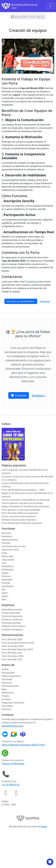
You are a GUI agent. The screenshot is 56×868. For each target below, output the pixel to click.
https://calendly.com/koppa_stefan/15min (23, 745)
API (3, 590)
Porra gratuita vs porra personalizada (21, 510)
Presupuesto (8, 673)
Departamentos (10, 540)
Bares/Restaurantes (12, 609)
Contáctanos (32, 282)
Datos (5, 593)
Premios (6, 583)
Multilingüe (8, 570)
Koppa (44, 826)
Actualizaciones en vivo (14, 546)
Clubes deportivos (11, 613)
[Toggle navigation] (50, 6)
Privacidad (7, 706)
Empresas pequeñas (12, 616)
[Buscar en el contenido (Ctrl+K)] (28, 17)
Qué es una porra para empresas (19, 516)
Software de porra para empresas (19, 520)
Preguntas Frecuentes (13, 703)
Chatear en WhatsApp (13, 764)
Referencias (8, 693)
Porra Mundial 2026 (12, 639)
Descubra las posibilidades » (21, 301)
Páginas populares (11, 676)
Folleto (5, 669)
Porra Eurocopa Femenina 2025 (18, 643)
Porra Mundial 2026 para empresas (20, 513)
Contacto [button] (19, 395)
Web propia (8, 556)
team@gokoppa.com (12, 726)
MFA (4, 599)
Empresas (45, 301)
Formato (6, 543)
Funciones (7, 679)
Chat (4, 563)
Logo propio (8, 560)
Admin (5, 596)
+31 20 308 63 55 (10, 785)
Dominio (6, 576)
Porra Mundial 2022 (12, 653)
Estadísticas (8, 566)
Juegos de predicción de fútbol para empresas (25, 506)
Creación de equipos (12, 629)
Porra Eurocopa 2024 (13, 646)
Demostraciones (10, 686)
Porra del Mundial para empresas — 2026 (23, 490)
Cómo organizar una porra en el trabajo (22, 503)
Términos (6, 709)
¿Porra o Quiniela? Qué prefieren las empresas (26, 500)
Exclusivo (6, 533)
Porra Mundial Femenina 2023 (17, 649)
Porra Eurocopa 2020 (13, 656)
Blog (4, 689)
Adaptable (7, 580)
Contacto (6, 699)
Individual (7, 536)
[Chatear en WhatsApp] (6, 753)
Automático (8, 586)
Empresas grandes (11, 623)
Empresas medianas (12, 619)
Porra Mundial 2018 (12, 659)
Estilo (4, 553)
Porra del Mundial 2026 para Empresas (22, 523)
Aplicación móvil (10, 550)
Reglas (5, 573)
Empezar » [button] (39, 395)
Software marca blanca (13, 626)
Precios (5, 696)
